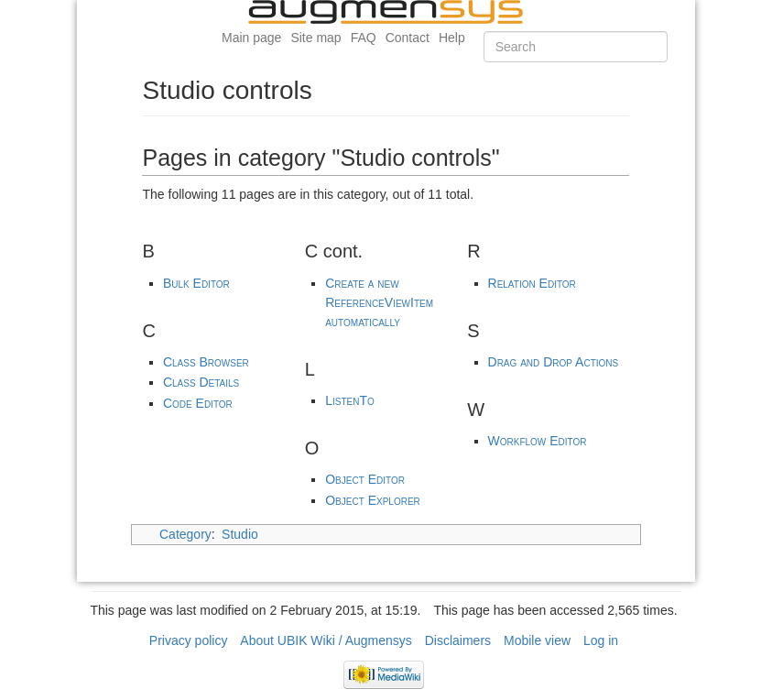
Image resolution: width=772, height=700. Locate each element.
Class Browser (206, 362)
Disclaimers (458, 640)
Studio (240, 534)
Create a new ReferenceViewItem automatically (379, 302)
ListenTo (350, 400)
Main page (251, 38)
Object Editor (365, 479)
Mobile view (537, 640)
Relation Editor (532, 283)
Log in (601, 640)
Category (185, 534)
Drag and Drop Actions (554, 362)
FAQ (364, 38)
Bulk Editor (196, 283)
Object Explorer (373, 500)
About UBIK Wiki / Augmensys (326, 640)
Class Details (201, 382)
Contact (408, 38)
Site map (315, 38)
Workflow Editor (538, 441)
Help (452, 38)
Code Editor (198, 403)
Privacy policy (189, 640)
